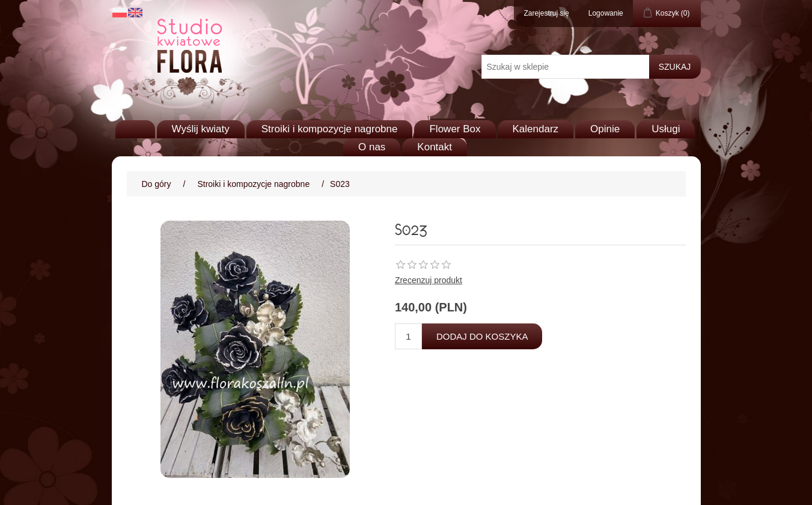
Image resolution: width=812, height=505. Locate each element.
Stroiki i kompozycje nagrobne (330, 129)
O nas (372, 147)
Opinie (605, 129)
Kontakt (435, 147)
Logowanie (606, 13)
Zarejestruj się (546, 13)
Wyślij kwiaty (201, 129)
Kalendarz (536, 129)
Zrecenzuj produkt (429, 280)
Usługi (666, 129)
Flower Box (455, 129)
